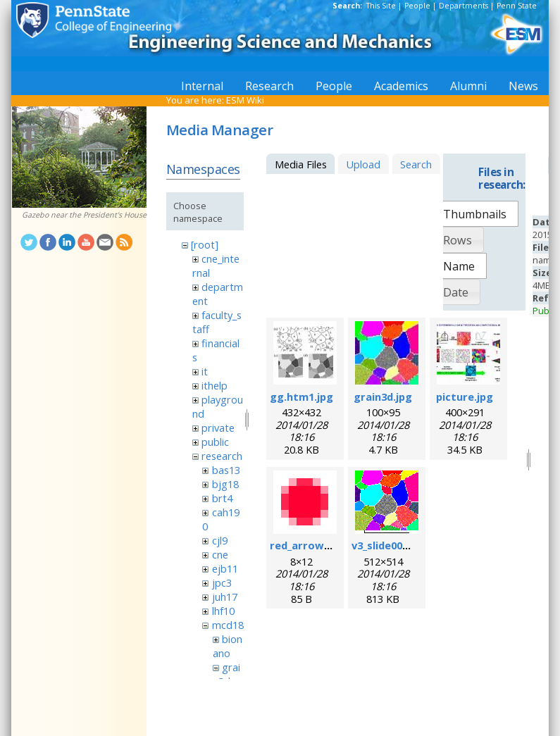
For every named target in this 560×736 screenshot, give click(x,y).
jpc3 (222, 582)
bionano (228, 646)
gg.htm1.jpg (301, 397)
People (417, 6)
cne (220, 554)
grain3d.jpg (383, 397)
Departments (463, 6)
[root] (205, 244)
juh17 (225, 597)
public (215, 442)
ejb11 (225, 568)
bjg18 (225, 484)
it (205, 371)
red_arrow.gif (306, 545)
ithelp (214, 385)
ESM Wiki (245, 100)
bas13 (226, 470)
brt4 (222, 498)
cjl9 (220, 540)
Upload (363, 164)
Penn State (517, 6)
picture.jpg (465, 397)
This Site (381, 6)
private (218, 428)
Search (416, 164)
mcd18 (228, 625)
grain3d (226, 674)
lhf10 (223, 611)
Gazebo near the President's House (84, 215)
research (222, 456)
